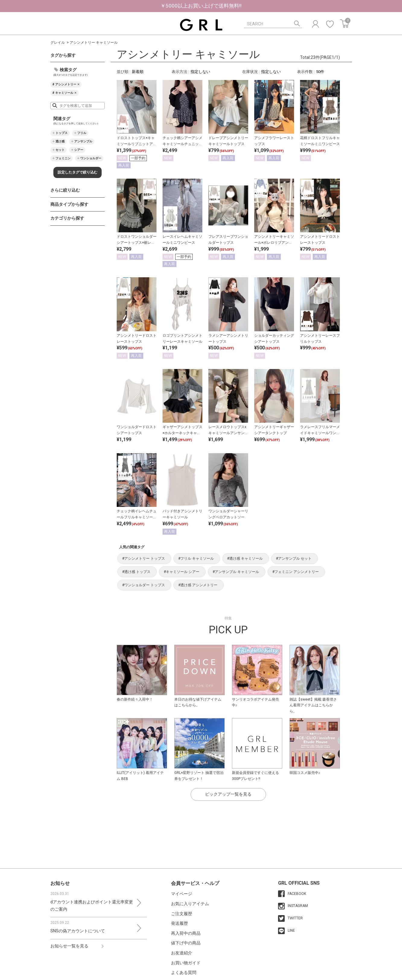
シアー (79, 150)
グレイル (58, 43)
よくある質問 (184, 972)
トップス (62, 133)
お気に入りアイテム (190, 904)
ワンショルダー (91, 158)
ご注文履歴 (182, 914)
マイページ (182, 894)
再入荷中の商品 (186, 933)
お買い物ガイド (186, 963)
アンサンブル (83, 141)
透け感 (60, 141)
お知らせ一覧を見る (69, 946)
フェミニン (63, 158)
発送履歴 (179, 923)
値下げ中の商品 (186, 943)
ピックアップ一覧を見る (228, 794)
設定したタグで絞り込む (78, 172)
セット (60, 150)
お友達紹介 (182, 953)
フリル (82, 133)
